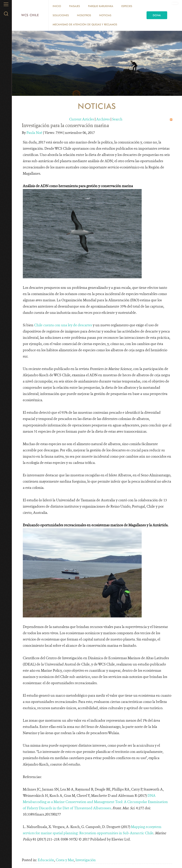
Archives (103, 119)
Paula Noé (35, 133)
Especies (127, 6)
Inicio (57, 6)
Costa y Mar (65, 860)
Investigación (86, 860)
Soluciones (61, 15)
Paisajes (75, 6)
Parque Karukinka (101, 6)
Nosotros (84, 15)
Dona (157, 15)
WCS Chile (30, 15)
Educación (46, 860)
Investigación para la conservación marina (65, 125)
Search (117, 119)
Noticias (105, 15)
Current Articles (82, 119)
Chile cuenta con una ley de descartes (63, 325)
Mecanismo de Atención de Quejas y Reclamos (85, 24)
